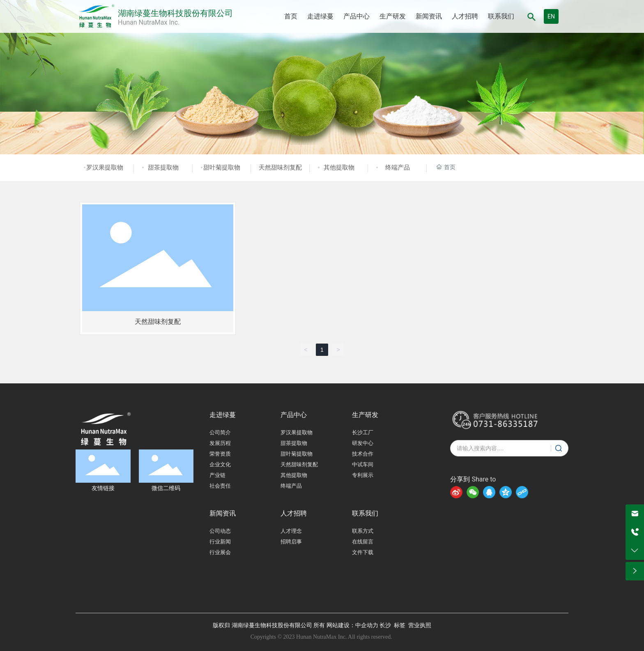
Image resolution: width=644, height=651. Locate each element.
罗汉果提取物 (105, 167)
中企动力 (367, 625)
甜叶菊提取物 (222, 167)
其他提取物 (339, 167)
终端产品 (398, 167)
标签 (400, 625)
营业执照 (420, 625)
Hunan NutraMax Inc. (149, 22)
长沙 (385, 625)
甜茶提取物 (163, 167)
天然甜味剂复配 (280, 167)
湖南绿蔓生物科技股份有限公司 (175, 13)
